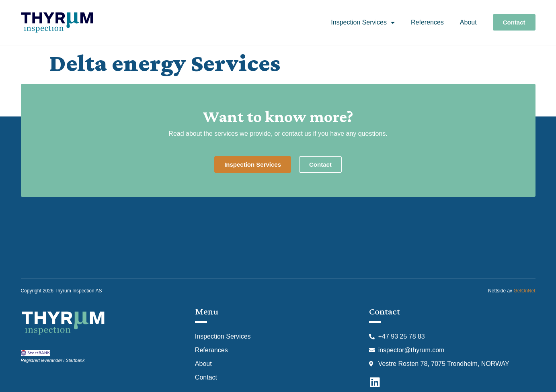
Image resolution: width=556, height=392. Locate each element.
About (468, 22)
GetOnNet (524, 291)
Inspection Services (363, 22)
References (427, 22)
